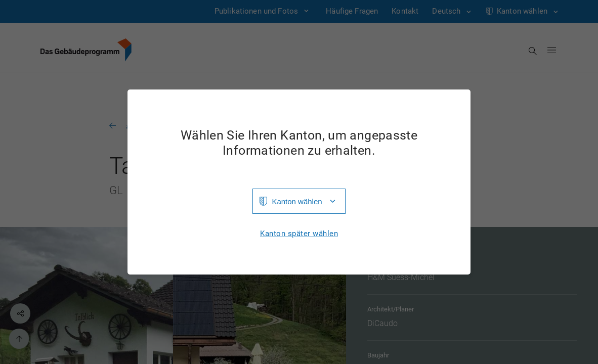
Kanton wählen (297, 201)
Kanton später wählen (299, 234)
